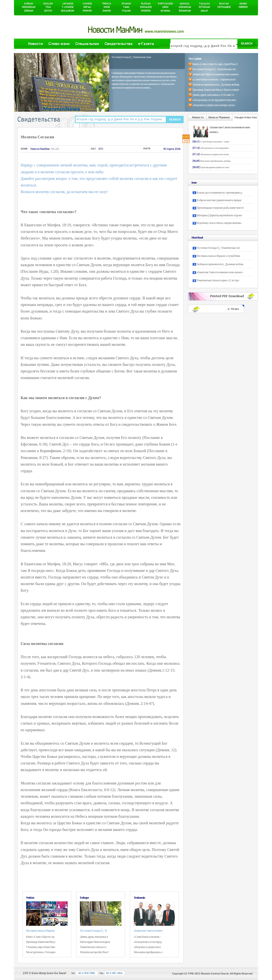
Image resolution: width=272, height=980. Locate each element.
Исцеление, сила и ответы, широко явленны (219, 223)
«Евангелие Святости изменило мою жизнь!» (220, 272)
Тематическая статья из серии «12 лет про (218, 280)
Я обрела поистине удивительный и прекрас (219, 200)
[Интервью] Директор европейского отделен (219, 215)
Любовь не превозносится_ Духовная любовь (220, 264)
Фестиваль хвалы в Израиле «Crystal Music (218, 256)
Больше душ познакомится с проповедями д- (220, 193)
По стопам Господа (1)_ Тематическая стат (218, 248)
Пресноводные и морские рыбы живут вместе (220, 208)
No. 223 (55, 149)
